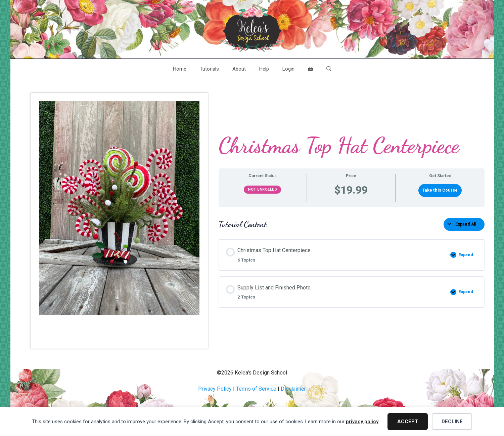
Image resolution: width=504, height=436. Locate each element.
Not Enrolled (262, 189)
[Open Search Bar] (329, 69)
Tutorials (209, 69)
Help (264, 69)
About (239, 69)
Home (180, 69)
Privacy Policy (215, 389)
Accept (408, 422)
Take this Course (440, 190)
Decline (452, 422)
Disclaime (292, 389)
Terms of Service (256, 389)
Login (288, 69)
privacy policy (362, 422)
